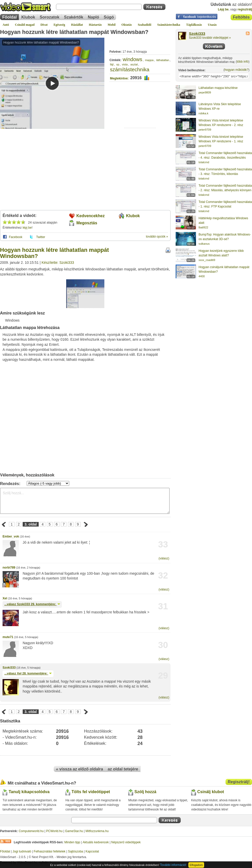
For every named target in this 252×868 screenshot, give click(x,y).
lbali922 (203, 227)
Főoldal (10, 17)
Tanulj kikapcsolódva (29, 792)
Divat (44, 25)
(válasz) (164, 558)
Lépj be (223, 9)
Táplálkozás (194, 25)
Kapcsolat (92, 851)
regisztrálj (245, 9)
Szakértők (74, 17)
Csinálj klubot (211, 792)
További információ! (173, 865)
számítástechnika (130, 70)
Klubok (28, 17)
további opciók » (157, 237)
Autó (6, 25)
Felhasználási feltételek (50, 851)
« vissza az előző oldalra (80, 769)
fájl (112, 64)
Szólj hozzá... (85, 501)
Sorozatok (50, 17)
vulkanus (204, 244)
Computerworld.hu (31, 831)
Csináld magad (25, 25)
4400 (202, 276)
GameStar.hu (74, 831)
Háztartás (95, 25)
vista (125, 64)
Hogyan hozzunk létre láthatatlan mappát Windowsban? (74, 32)
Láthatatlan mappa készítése (218, 88)
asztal (134, 64)
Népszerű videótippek (126, 842)
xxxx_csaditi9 (207, 260)
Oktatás (127, 25)
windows (132, 59)
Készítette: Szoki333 (58, 263)
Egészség (59, 25)
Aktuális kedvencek (96, 842)
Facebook (16, 237)
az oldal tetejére (123, 769)
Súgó (109, 17)
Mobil (112, 25)
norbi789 (9, 568)
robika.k (204, 113)
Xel (5, 598)
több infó (243, 62)
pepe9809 (205, 92)
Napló (93, 17)
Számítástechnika (169, 25)
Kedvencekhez (90, 216)
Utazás (212, 25)
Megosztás (87, 223)
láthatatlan (163, 60)
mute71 (8, 637)
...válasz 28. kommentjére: (28, 673)
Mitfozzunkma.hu (97, 831)
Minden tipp (72, 842)
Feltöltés (241, 17)
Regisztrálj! (239, 782)
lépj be (27, 228)
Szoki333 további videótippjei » (210, 38)
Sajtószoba (75, 851)
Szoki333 (9, 668)
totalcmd (204, 162)
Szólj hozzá (145, 792)
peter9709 (205, 130)
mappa (149, 60)
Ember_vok (11, 536)
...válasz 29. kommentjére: (32, 604)
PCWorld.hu (54, 831)
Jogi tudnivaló (22, 851)
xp (118, 64)
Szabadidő (144, 25)
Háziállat (77, 25)
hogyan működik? (236, 70)
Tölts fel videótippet (91, 792)
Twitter (41, 237)
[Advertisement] (140, 112)
